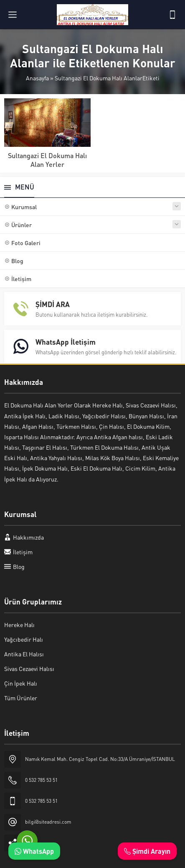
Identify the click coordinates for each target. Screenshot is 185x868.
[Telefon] (172, 15)
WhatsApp (34, 851)
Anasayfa (37, 78)
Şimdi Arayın (147, 851)
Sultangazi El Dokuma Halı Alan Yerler (47, 160)
